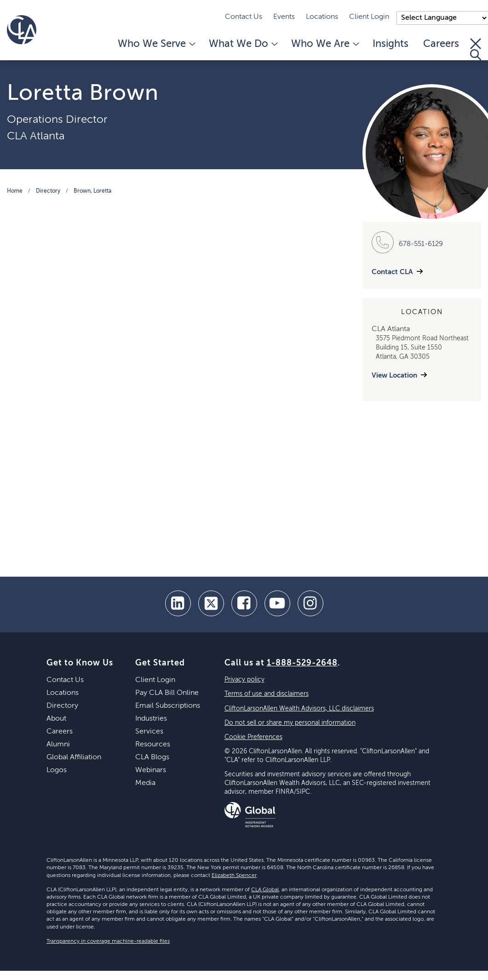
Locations (322, 17)
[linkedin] (178, 603)
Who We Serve (156, 44)
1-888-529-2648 (302, 663)
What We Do (243, 44)
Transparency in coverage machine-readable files (108, 941)
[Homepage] (22, 30)
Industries (151, 719)
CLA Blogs (152, 757)
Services (149, 732)
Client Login (369, 17)
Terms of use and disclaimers (267, 694)
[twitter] (211, 603)
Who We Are (324, 44)
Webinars (151, 770)
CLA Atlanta (36, 136)
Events (284, 17)
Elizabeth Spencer (234, 876)
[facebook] (244, 603)
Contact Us (244, 17)
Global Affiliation (74, 757)
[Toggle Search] (476, 49)
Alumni (58, 745)
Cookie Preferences (253, 737)
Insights (390, 44)
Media (145, 783)
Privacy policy (244, 680)
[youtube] (277, 603)
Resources (153, 745)
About (56, 719)
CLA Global (265, 890)
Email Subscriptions (168, 706)
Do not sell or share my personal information (290, 723)
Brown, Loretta (92, 191)
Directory (48, 191)
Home (15, 191)
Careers (441, 44)
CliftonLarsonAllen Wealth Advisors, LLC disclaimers (299, 709)
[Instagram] (310, 603)
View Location (394, 375)
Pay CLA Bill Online (167, 693)
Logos (57, 770)
